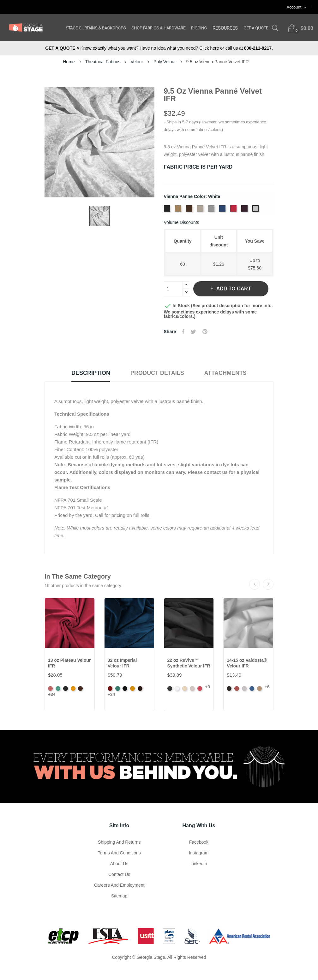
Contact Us (119, 874)
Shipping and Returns (119, 842)
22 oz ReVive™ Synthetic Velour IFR (189, 663)
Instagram (199, 853)
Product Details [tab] (157, 373)
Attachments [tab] (225, 373)
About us (119, 864)
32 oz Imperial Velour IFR (122, 663)
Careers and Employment (119, 885)
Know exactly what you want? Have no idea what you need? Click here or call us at (159, 48)
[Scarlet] (234, 210)
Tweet (193, 332)
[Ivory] (201, 210)
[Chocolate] (190, 210)
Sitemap (119, 896)
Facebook (199, 842)
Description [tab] (91, 373)
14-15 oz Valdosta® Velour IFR (247, 663)
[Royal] (223, 210)
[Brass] (179, 210)
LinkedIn (199, 864)
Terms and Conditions (119, 853)
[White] (256, 210)
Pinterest (205, 332)
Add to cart (233, 289)
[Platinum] (212, 210)
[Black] (168, 210)
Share (183, 332)
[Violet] (245, 210)
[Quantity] (173, 289)
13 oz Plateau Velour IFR (69, 663)
